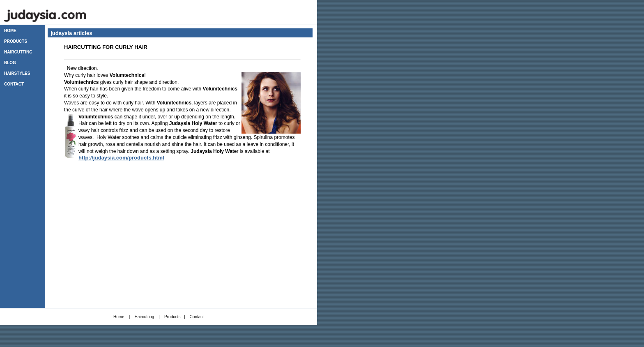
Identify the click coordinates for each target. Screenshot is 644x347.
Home (119, 317)
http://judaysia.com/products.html (121, 158)
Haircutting (144, 317)
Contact (197, 317)
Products (172, 317)
